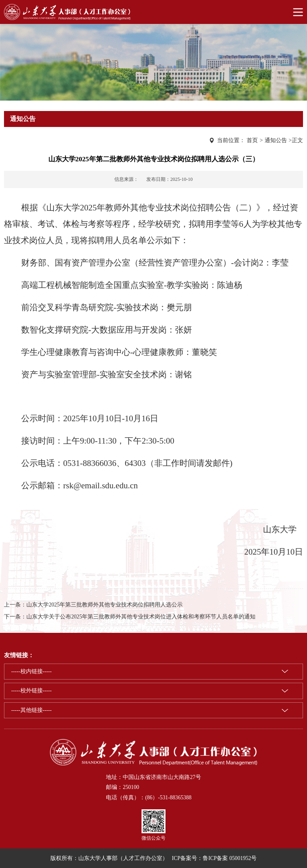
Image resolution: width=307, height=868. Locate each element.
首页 (252, 140)
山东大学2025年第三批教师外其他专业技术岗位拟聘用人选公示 (105, 605)
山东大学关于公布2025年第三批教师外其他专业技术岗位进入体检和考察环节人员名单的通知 (141, 617)
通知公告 (276, 140)
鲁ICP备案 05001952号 (230, 858)
